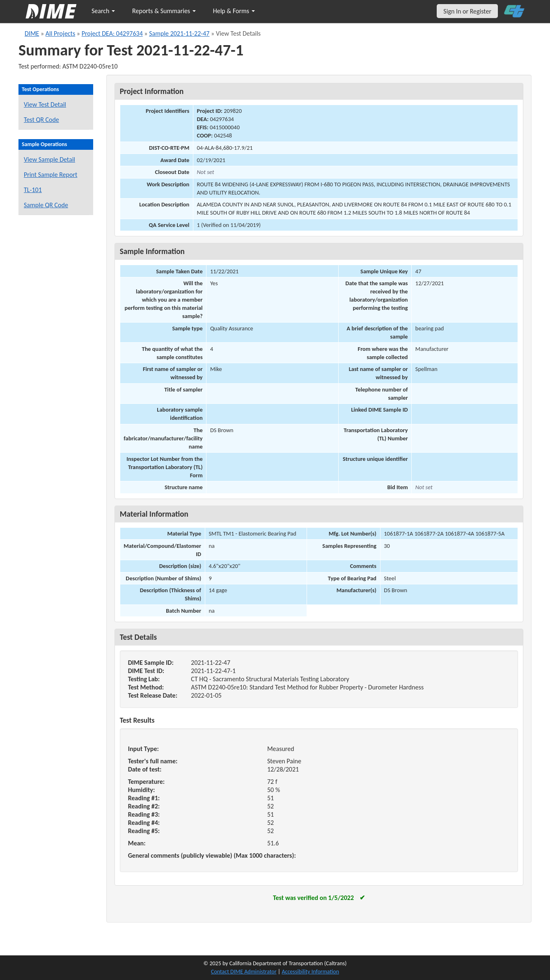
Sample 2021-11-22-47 (179, 33)
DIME (32, 33)
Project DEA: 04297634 (112, 33)
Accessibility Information (310, 972)
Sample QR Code (46, 205)
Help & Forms (234, 11)
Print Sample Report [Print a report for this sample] (50, 175)
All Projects (60, 33)
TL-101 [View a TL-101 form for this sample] (33, 190)
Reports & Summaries (164, 11)
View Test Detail (45, 104)
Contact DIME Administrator (244, 972)
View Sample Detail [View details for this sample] (49, 159)
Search (103, 11)
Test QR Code (41, 120)
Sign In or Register (467, 11)
